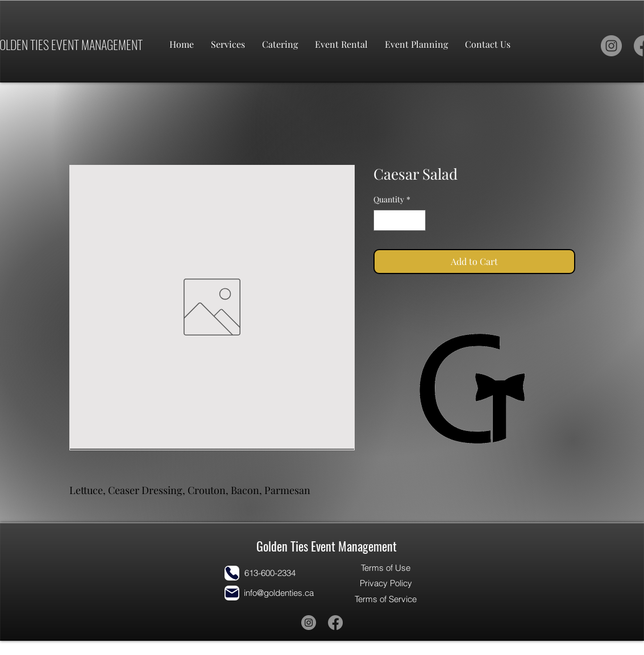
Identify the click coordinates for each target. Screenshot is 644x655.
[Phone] (232, 573)
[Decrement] (382, 220)
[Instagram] (611, 46)
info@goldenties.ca (279, 593)
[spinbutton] (400, 220)
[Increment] (417, 220)
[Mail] (232, 593)
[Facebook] (335, 623)
